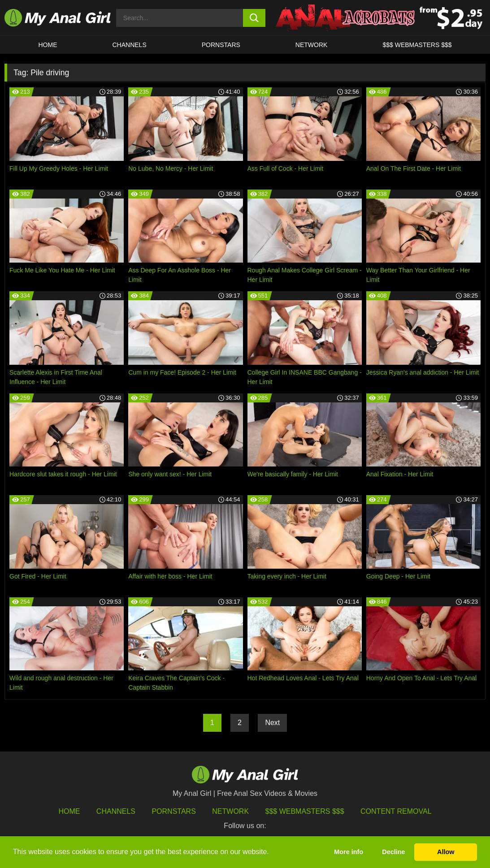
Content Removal (396, 811)
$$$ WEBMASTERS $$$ (417, 45)
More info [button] (349, 852)
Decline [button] (393, 852)
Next (272, 723)
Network (312, 45)
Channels (116, 811)
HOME (48, 45)
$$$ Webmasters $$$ (305, 811)
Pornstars (221, 45)
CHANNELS (130, 45)
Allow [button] (446, 852)
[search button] (254, 18)
